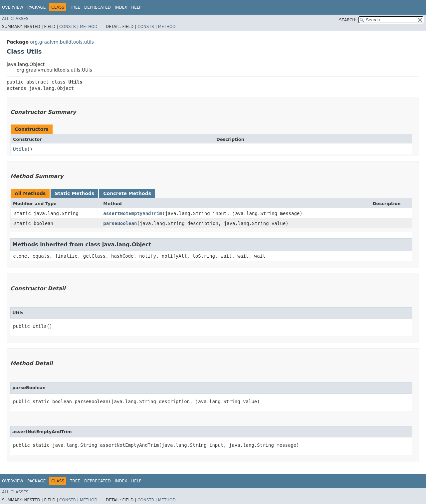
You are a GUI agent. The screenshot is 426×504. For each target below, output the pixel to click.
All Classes (15, 19)
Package (36, 7)
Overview (13, 7)
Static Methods (74, 193)
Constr (68, 27)
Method (89, 27)
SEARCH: (348, 20)
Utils (20, 149)
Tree (75, 7)
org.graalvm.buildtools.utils (62, 42)
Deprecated (98, 7)
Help (136, 7)
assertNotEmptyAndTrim (133, 213)
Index (121, 7)
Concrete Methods (127, 193)
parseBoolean (120, 223)
